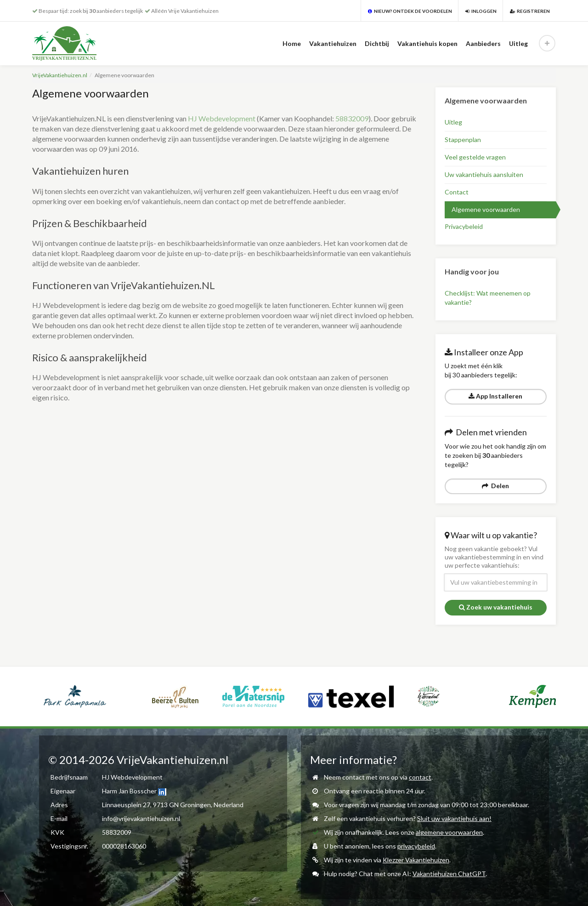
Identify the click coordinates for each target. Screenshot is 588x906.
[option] (75, 696)
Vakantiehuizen (333, 43)
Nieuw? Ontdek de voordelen (410, 11)
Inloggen (481, 11)
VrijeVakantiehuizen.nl (60, 75)
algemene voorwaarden (449, 832)
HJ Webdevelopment (222, 118)
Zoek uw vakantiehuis (496, 607)
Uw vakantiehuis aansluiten (484, 174)
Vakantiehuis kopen (427, 43)
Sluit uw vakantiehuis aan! (454, 818)
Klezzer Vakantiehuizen (416, 860)
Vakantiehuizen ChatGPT (449, 874)
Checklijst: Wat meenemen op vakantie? (488, 298)
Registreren (530, 11)
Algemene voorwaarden (486, 209)
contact (420, 777)
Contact (457, 192)
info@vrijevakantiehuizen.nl (141, 818)
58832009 (352, 118)
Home (292, 43)
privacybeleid (416, 846)
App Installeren (495, 396)
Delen (495, 486)
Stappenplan (463, 140)
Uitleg (518, 43)
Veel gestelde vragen (475, 157)
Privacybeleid (464, 226)
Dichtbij (377, 43)
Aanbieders (483, 43)
